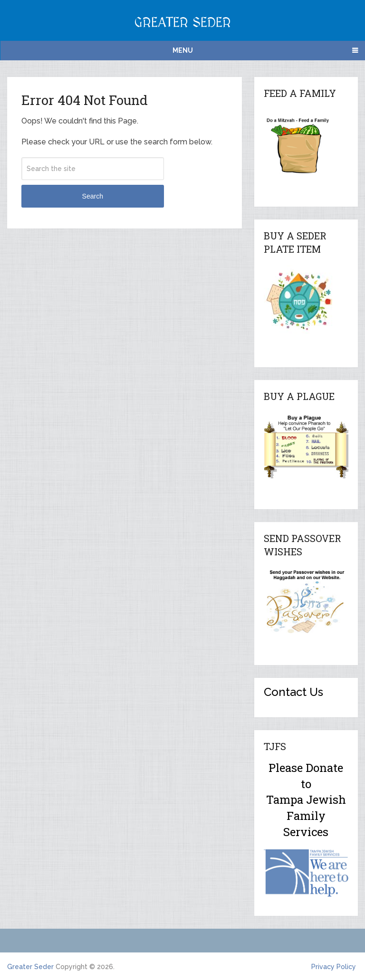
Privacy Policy (334, 967)
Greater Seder (182, 23)
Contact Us (293, 692)
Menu (183, 50)
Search (93, 196)
